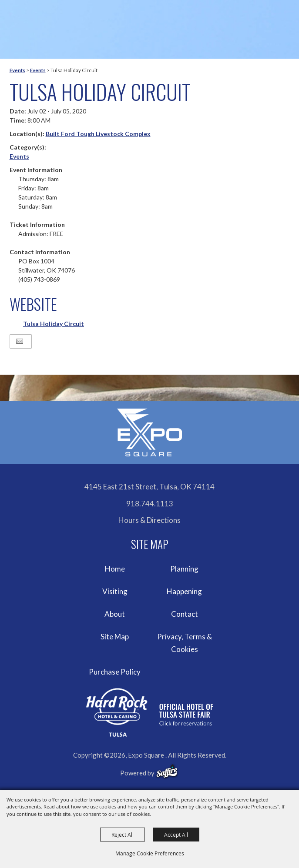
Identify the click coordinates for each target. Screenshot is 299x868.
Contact (185, 614)
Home (115, 569)
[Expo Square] (150, 432)
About (115, 614)
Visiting (115, 591)
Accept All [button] (176, 835)
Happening (184, 591)
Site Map (115, 637)
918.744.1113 (150, 504)
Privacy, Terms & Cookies (185, 643)
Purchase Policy (115, 672)
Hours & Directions (149, 520)
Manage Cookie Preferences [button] (150, 853)
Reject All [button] (123, 835)
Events (17, 70)
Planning (184, 569)
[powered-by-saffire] (167, 772)
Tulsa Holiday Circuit (54, 324)
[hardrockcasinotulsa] (150, 713)
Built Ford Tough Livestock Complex (98, 134)
